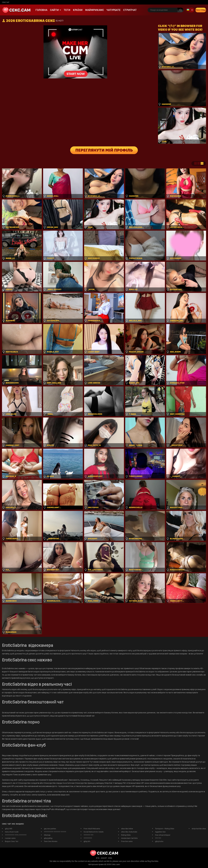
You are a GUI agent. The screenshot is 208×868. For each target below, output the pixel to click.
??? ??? (158, 838)
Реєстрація (201, 10)
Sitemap (47, 835)
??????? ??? (88, 835)
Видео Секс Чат (12, 841)
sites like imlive (127, 829)
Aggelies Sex (160, 832)
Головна (41, 10)
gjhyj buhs (159, 841)
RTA (98, 858)
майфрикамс (95, 10)
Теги (67, 10)
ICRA (110, 858)
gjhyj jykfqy (48, 838)
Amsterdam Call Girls (129, 838)
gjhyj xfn (87, 841)
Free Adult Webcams (92, 829)
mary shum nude (12, 832)
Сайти (54, 10)
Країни (78, 10)
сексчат (6, 2)
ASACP (104, 858)
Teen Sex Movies (51, 841)
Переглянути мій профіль (104, 150)
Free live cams (127, 841)
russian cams (10, 838)
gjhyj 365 (9, 829)
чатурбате (114, 10)
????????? (88, 838)
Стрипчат (130, 10)
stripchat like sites (199, 829)
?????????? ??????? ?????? (55, 832)
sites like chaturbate (129, 832)
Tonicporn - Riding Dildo (165, 829)
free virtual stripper (163, 835)
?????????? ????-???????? (16, 835)
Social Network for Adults (94, 832)
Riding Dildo (126, 835)
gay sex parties (50, 829)
